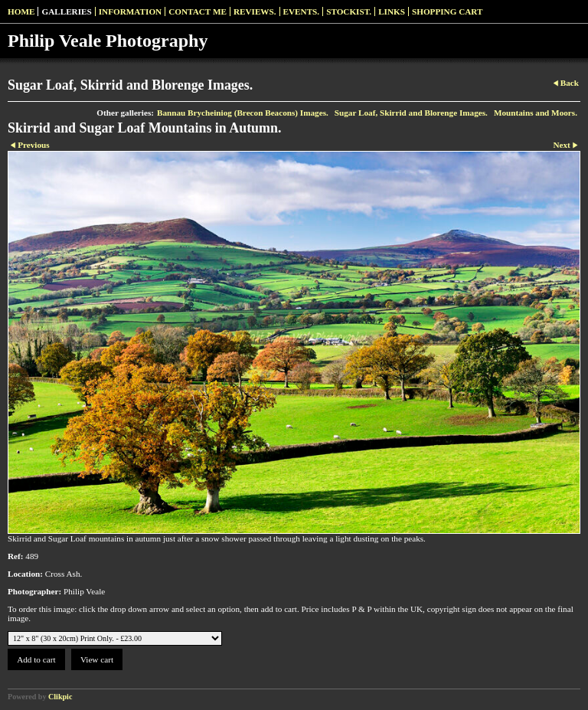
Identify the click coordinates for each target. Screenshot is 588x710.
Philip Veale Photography (108, 41)
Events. (302, 11)
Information (130, 11)
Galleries (66, 11)
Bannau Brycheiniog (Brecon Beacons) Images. (243, 113)
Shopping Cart (448, 11)
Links (392, 11)
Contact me (198, 11)
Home (21, 11)
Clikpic (60, 697)
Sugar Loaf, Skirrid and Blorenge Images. (411, 113)
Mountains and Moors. (536, 113)
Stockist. (349, 11)
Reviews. (255, 11)
